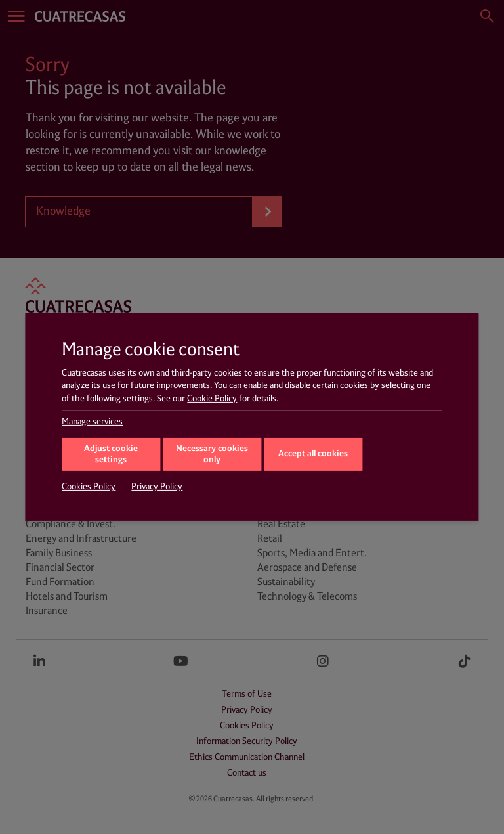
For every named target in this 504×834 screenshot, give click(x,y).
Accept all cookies (313, 454)
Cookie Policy (212, 399)
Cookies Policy (89, 487)
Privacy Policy (157, 487)
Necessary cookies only (212, 454)
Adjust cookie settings (111, 454)
